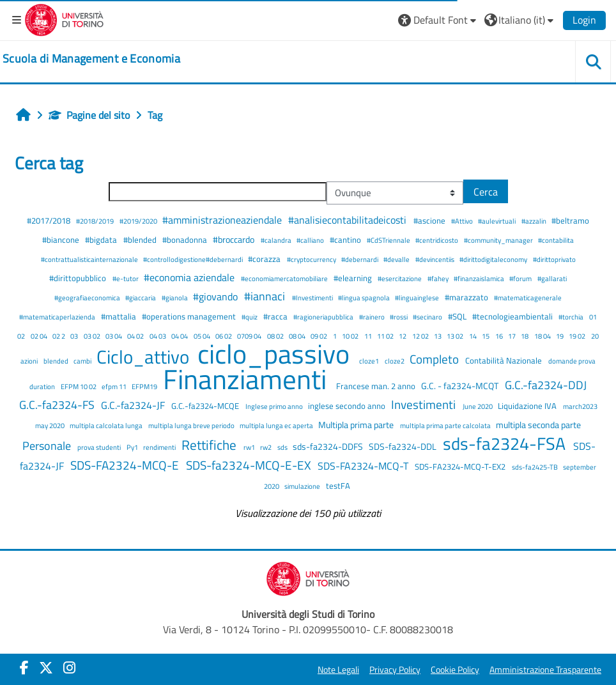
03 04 (114, 336)
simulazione (303, 486)
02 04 (40, 336)
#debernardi (360, 259)
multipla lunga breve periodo (192, 425)
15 (486, 336)
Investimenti (425, 404)
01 (593, 317)
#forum (521, 278)
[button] (439, 20)
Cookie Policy (455, 670)
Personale (48, 446)
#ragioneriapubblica (324, 317)
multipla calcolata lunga (107, 425)
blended (57, 361)
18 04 (543, 336)
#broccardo (235, 240)
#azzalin (535, 221)
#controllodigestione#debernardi (194, 259)
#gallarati (552, 278)
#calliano (311, 240)
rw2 (266, 447)
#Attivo (463, 221)
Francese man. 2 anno (377, 386)
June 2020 (478, 406)
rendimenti (160, 447)
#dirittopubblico (79, 278)
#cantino (346, 240)
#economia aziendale (190, 277)
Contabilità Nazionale (504, 360)
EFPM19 (145, 386)
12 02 (421, 336)
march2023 (580, 406)
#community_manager (499, 240)
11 (369, 336)
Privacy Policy (395, 670)
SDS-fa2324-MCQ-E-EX (250, 465)
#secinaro (428, 317)
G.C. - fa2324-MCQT (461, 386)
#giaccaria (141, 297)
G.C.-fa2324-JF (134, 405)
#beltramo (570, 220)
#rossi (399, 317)
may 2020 (50, 425)
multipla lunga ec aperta (277, 425)
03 (75, 336)
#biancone (62, 240)
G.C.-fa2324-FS (58, 405)
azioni (30, 361)
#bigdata (102, 240)
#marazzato (467, 297)
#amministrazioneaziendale (223, 220)
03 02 (93, 336)
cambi (83, 361)
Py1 (133, 447)
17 (512, 336)
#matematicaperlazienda (58, 317)
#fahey (439, 278)
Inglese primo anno (275, 406)
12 (403, 336)
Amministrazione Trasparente (545, 670)
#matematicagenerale (528, 297)
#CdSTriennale (389, 240)
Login (584, 20)
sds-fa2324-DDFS (329, 447)
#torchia (572, 317)
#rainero (373, 317)
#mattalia (119, 316)
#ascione (430, 220)
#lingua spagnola (365, 297)
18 (525, 336)
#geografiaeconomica (88, 297)
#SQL (458, 316)
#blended (141, 240)
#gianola (175, 297)
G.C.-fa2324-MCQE (206, 406)
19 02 (578, 336)
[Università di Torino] (64, 19)
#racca (276, 316)
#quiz (250, 317)
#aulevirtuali (497, 221)
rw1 (250, 447)
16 (500, 336)
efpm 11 (115, 386)
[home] (91, 59)
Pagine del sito (89, 115)
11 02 (386, 336)
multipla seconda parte (538, 425)
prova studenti (100, 447)
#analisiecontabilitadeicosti (349, 220)
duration (43, 386)
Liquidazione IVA (528, 406)
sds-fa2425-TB (535, 467)
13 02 (456, 336)
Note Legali (338, 670)
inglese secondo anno (348, 406)
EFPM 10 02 (79, 386)
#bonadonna (186, 240)
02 (22, 336)
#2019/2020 (139, 221)
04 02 (136, 336)
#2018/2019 (96, 221)
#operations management (190, 316)
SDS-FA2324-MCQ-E (126, 465)
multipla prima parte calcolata (446, 425)
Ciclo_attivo (145, 357)
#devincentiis (435, 259)
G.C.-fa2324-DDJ (546, 385)
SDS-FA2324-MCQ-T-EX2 (461, 466)
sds (283, 447)
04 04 (180, 336)
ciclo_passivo (276, 354)
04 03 (158, 336)
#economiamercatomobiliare (285, 278)
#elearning (354, 278)
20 (595, 336)
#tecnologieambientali (513, 316)
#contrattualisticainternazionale (90, 259)
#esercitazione (400, 278)
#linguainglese (418, 297)
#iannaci (266, 296)
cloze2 (395, 361)
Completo (435, 359)
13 (438, 336)
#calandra (277, 240)
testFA (338, 486)
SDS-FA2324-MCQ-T (364, 466)
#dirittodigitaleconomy (494, 259)
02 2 (59, 336)
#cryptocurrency (312, 259)
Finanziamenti (248, 379)
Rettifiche (211, 445)
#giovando (217, 296)
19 (560, 336)
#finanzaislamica (480, 278)
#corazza (265, 259)
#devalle (397, 259)
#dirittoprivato (554, 259)
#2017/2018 (50, 220)
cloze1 (370, 361)
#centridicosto (437, 240)
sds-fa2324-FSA (506, 443)
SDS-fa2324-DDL (404, 447)
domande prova (572, 361)
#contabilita (556, 240)
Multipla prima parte (357, 425)
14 (474, 336)
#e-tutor (126, 278)
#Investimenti (313, 297)
